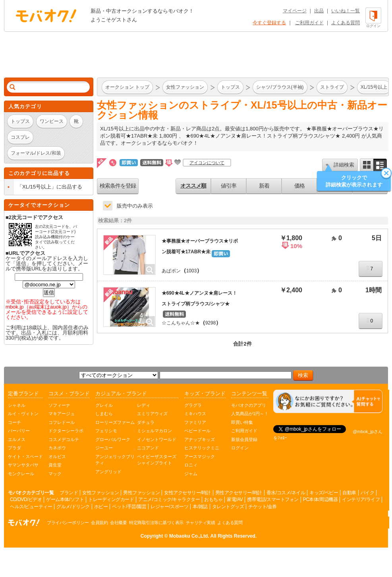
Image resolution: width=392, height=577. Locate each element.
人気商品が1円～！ (250, 414)
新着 (264, 186)
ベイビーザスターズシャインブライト (157, 460)
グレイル (104, 405)
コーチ (14, 422)
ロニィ (191, 465)
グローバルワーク (113, 439)
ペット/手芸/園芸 (129, 507)
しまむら (104, 414)
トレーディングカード (111, 499)
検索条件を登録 (118, 186)
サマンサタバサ (23, 465)
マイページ (295, 11)
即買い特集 (242, 422)
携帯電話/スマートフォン (273, 499)
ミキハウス (195, 414)
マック (55, 474)
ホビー (101, 507)
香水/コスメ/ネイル (286, 493)
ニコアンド (148, 448)
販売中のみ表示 (135, 206)
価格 (299, 186)
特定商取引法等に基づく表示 (156, 523)
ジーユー (104, 448)
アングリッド (108, 472)
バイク (368, 493)
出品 (319, 11)
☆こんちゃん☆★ (181, 323)
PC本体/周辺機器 (321, 499)
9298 (211, 323)
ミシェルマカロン (154, 431)
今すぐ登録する (269, 23)
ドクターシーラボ (66, 431)
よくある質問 (346, 23)
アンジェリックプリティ (115, 460)
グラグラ (193, 405)
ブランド (69, 493)
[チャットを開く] (328, 401)
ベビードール (197, 431)
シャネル (17, 405)
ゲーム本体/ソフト (65, 499)
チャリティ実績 (201, 523)
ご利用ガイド (309, 23)
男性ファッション (141, 493)
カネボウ (57, 448)
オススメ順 (193, 186)
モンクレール (21, 474)
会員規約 (99, 523)
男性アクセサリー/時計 (239, 493)
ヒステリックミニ (202, 448)
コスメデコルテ (64, 439)
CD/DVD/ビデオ (26, 499)
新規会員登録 (244, 439)
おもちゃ (213, 499)
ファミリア (195, 422)
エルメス (17, 439)
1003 (192, 271)
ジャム (191, 474)
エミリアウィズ (152, 414)
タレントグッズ (228, 507)
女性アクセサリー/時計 (187, 493)
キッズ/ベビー (324, 493)
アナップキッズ (200, 439)
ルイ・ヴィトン (23, 414)
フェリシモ (106, 431)
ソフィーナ (59, 405)
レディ (144, 405)
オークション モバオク (46, 16)
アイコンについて (207, 163)
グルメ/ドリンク (73, 507)
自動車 (349, 493)
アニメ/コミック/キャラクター (169, 499)
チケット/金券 (263, 507)
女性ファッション (100, 493)
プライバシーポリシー (68, 523)
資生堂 (55, 465)
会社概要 (118, 523)
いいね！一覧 (346, 11)
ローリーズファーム (115, 422)
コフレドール (62, 422)
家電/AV (235, 499)
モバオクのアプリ (249, 405)
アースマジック (200, 457)
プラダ (14, 448)
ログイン (240, 448)
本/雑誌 (200, 507)
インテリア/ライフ (361, 499)
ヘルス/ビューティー (31, 507)
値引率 (229, 186)
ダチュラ (146, 422)
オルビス (57, 457)
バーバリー (19, 431)
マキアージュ (62, 414)
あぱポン (171, 271)
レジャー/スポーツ (169, 507)
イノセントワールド (157, 439)
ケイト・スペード (25, 457)
